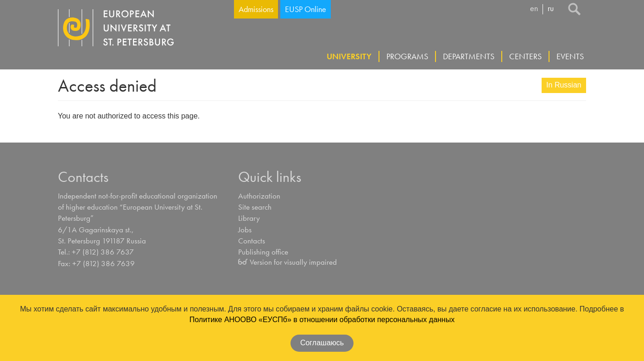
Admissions (256, 9)
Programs (407, 56)
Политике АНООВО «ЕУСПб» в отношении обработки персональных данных (322, 320)
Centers (525, 56)
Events (570, 56)
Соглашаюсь (322, 343)
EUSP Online (306, 9)
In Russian (564, 85)
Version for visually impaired (293, 262)
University (349, 56)
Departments (469, 56)
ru (551, 9)
